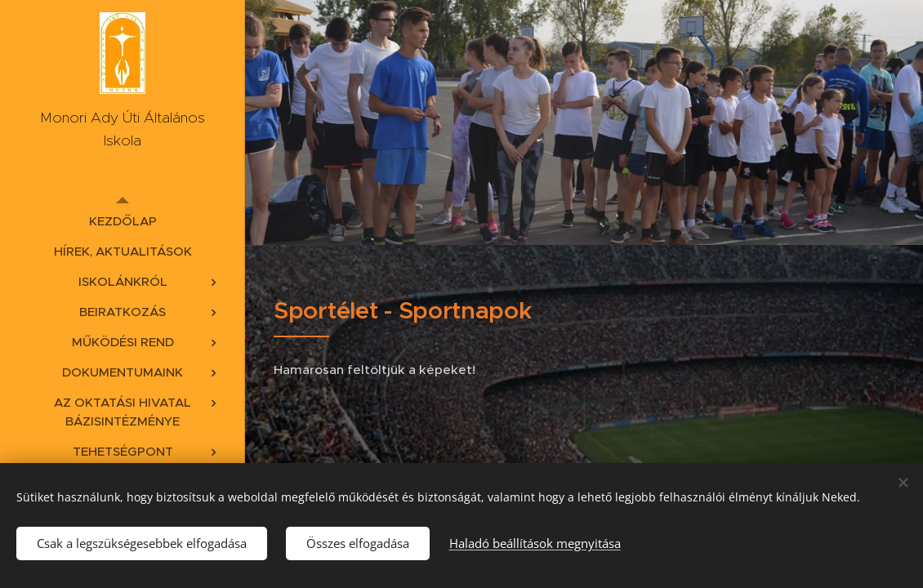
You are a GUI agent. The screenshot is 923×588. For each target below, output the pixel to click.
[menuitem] (123, 221)
